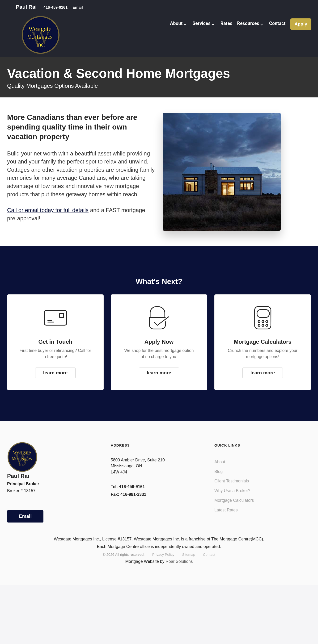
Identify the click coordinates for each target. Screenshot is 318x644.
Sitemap (189, 560)
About (220, 467)
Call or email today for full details (48, 215)
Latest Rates (226, 515)
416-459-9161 (54, 8)
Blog (218, 477)
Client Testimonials (232, 486)
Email (80, 8)
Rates (223, 26)
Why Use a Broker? (232, 496)
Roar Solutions (179, 567)
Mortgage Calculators (234, 506)
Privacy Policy (163, 560)
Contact (276, 26)
